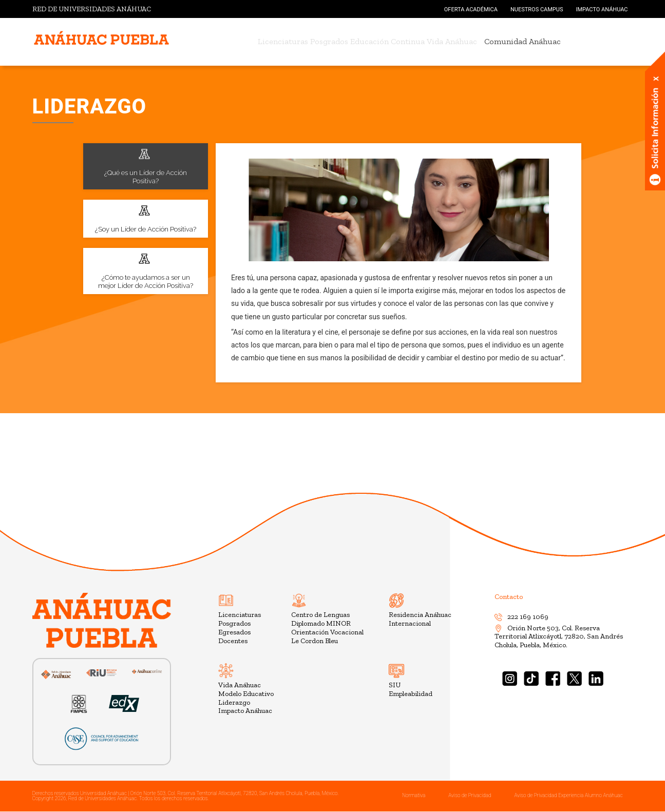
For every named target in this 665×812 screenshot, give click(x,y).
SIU (395, 685)
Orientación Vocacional (327, 632)
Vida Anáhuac (467, 41)
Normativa (414, 795)
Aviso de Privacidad (470, 795)
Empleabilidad (411, 694)
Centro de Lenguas (320, 615)
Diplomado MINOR (321, 623)
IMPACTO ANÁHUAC (602, 9)
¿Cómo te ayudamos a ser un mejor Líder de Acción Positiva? (145, 271)
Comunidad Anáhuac (543, 41)
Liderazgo (234, 702)
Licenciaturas (268, 41)
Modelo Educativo (246, 694)
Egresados (234, 632)
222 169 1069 (521, 617)
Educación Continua (393, 41)
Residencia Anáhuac (420, 615)
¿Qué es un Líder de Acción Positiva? (145, 166)
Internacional (410, 623)
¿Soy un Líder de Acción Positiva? (145, 218)
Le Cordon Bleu (315, 641)
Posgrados (324, 41)
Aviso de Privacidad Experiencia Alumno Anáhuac (568, 795)
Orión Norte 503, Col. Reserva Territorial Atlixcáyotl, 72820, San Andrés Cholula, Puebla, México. (559, 637)
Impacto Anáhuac (245, 711)
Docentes (233, 641)
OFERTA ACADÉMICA (471, 9)
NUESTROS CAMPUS (537, 9)
